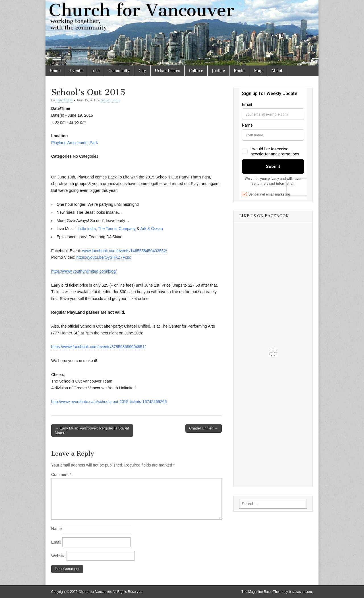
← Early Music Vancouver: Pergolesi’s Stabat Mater (92, 430)
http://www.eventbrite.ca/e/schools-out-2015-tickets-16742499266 (109, 402)
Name (56, 529)
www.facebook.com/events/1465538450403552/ (124, 251)
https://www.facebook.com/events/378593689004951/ (98, 347)
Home (55, 71)
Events (76, 71)
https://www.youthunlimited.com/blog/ (84, 271)
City (142, 71)
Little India (87, 229)
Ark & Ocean (151, 229)
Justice (218, 71)
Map (258, 71)
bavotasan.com (300, 592)
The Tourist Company (117, 229)
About (277, 71)
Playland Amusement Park (75, 143)
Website (58, 556)
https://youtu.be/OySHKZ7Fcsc (103, 257)
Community (119, 71)
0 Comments (110, 100)
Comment (61, 474)
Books (240, 71)
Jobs (95, 71)
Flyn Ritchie (64, 100)
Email (56, 542)
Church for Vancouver (95, 592)
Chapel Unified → (204, 428)
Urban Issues (167, 71)
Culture (196, 71)
